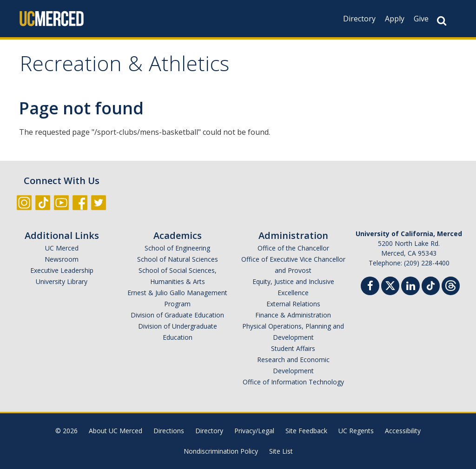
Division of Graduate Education (177, 315)
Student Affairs (293, 348)
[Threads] (451, 285)
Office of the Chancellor (293, 248)
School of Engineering (177, 248)
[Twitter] (390, 285)
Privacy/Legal (254, 431)
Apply (395, 19)
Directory (359, 19)
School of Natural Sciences (178, 259)
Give (421, 19)
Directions (169, 431)
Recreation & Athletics (124, 67)
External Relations (293, 304)
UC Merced (62, 248)
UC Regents (356, 431)
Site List (281, 451)
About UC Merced (116, 431)
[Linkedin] (410, 287)
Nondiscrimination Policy (221, 451)
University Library (62, 281)
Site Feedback (306, 431)
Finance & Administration (293, 315)
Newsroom (62, 259)
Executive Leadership (62, 270)
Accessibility (403, 431)
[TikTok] (431, 285)
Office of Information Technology (293, 382)
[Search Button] (442, 21)
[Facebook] (370, 287)
